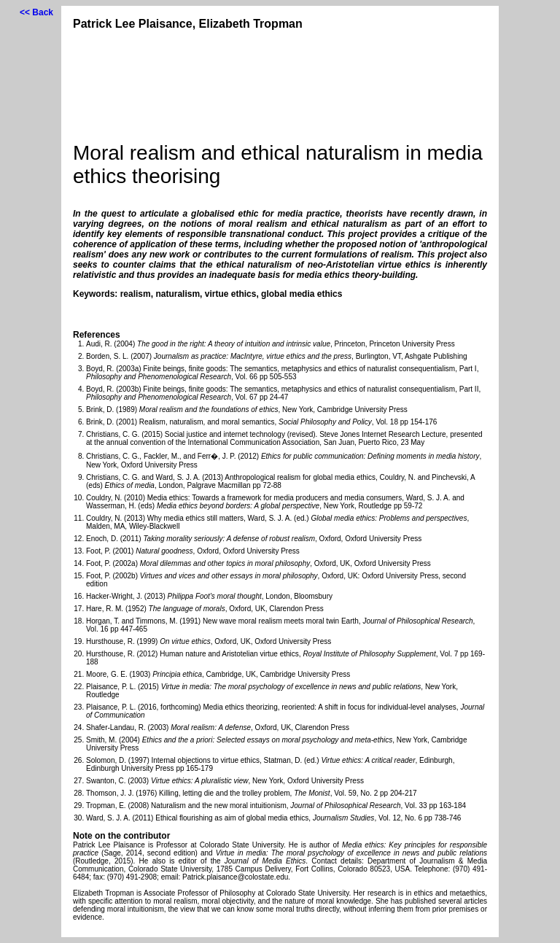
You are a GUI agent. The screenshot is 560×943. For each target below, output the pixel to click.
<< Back (36, 12)
